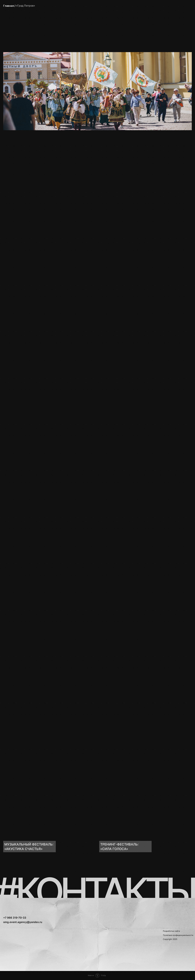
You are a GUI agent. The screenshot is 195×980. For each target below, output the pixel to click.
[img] (50, 822)
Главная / (9, 6)
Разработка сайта (171, 931)
